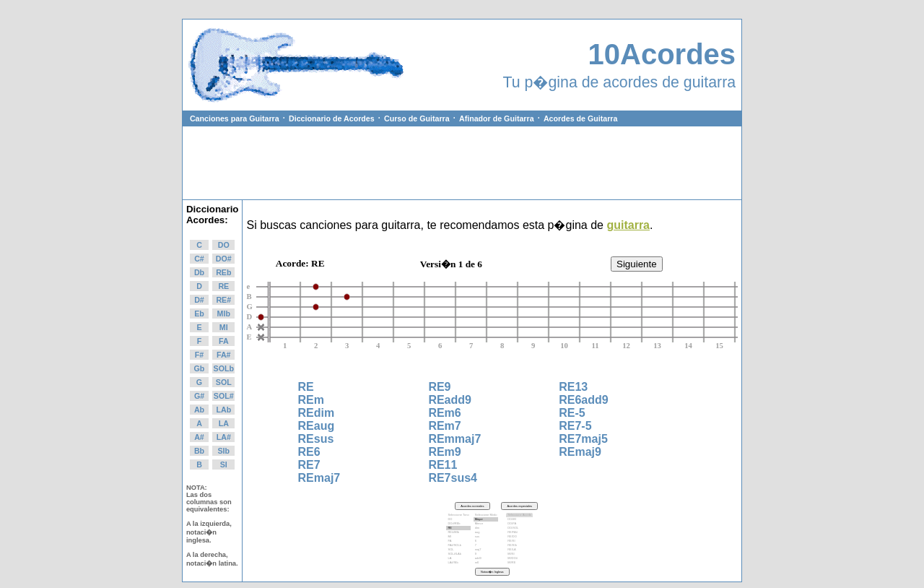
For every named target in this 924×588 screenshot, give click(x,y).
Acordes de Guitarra (580, 118)
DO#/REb (458, 524)
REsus (316, 439)
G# (199, 396)
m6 (486, 563)
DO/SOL (519, 528)
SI (224, 464)
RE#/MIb (458, 532)
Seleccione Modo (486, 515)
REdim (317, 413)
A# (199, 437)
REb (223, 272)
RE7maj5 (583, 439)
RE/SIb (519, 545)
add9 (486, 558)
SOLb (224, 368)
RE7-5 (575, 426)
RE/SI (519, 541)
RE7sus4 (453, 478)
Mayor (486, 519)
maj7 (486, 550)
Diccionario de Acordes (332, 118)
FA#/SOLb (458, 545)
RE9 (439, 387)
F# (199, 355)
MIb (224, 314)
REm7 (444, 426)
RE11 (443, 465)
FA (224, 341)
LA (224, 423)
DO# (224, 259)
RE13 (573, 387)
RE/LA (519, 550)
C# (199, 259)
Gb (200, 368)
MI (224, 327)
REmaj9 (580, 452)
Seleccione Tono (458, 515)
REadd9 (450, 400)
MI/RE (519, 563)
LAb (223, 410)
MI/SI (519, 554)
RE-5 (572, 413)
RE (223, 286)
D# (199, 300)
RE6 (309, 452)
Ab (199, 410)
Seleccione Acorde (519, 515)
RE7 (309, 465)
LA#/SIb (458, 563)
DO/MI (519, 519)
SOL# (224, 396)
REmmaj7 (454, 439)
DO (224, 245)
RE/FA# (519, 532)
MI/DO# (519, 558)
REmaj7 (319, 478)
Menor (486, 524)
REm (311, 400)
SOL (224, 382)
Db (199, 272)
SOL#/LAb (458, 554)
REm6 (444, 413)
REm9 (444, 452)
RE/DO (519, 537)
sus (486, 537)
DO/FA (519, 524)
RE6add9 (583, 400)
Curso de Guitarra (417, 118)
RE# (223, 300)
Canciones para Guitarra (235, 118)
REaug (317, 426)
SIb (223, 451)
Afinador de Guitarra (497, 118)
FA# (224, 355)
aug (486, 532)
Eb (199, 314)
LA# (224, 437)
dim (486, 528)
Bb (199, 451)
